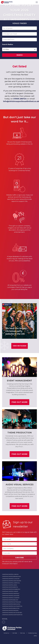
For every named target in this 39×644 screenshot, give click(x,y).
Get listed (15, 633)
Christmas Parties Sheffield (11, 593)
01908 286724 (20, 99)
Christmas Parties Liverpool (11, 583)
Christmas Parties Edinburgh (11, 589)
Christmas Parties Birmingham (11, 576)
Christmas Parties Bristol (10, 587)
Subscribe (19, 558)
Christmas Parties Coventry (11, 598)
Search (19, 55)
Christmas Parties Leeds (10, 585)
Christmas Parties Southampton (12, 606)
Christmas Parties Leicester (11, 596)
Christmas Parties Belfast (10, 600)
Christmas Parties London (10, 574)
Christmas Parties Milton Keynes (12, 613)
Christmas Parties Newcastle (11, 604)
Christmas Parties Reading (10, 610)
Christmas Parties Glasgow (11, 579)
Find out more (20, 403)
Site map (23, 633)
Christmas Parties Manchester (12, 581)
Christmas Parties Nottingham (12, 602)
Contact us (7, 633)
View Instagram (20, 346)
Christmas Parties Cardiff (10, 591)
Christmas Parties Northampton (12, 615)
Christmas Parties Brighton (11, 608)
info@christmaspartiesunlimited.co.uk (21, 101)
